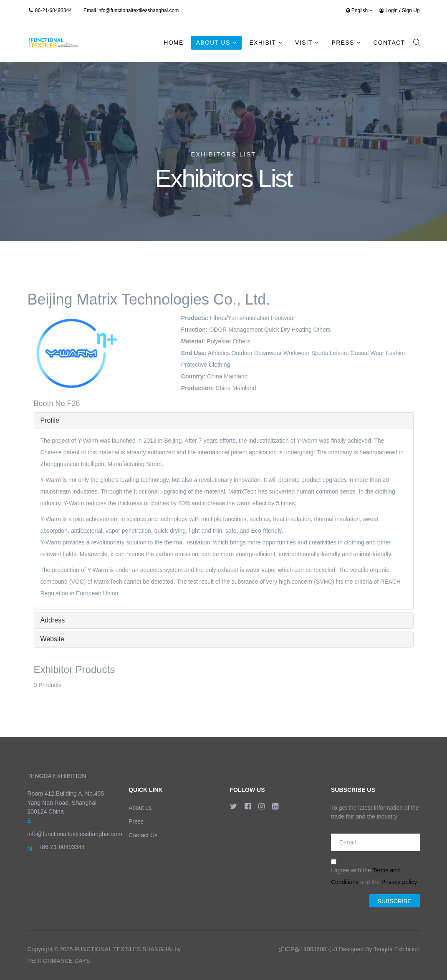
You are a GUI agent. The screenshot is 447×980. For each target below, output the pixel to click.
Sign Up (411, 10)
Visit (304, 43)
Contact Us (143, 835)
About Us (213, 43)
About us (140, 808)
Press (343, 43)
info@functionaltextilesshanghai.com (138, 10)
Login (389, 10)
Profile (50, 420)
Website (53, 639)
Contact (389, 43)
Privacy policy (399, 882)
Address (53, 620)
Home (173, 43)
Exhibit (263, 43)
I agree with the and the (374, 872)
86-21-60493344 (53, 10)
